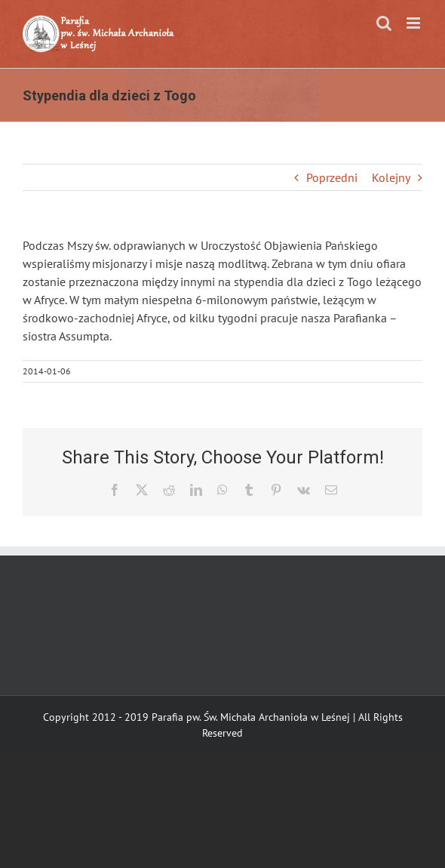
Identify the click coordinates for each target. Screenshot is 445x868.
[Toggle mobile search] (384, 23)
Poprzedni (332, 177)
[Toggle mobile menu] (414, 23)
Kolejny (391, 177)
